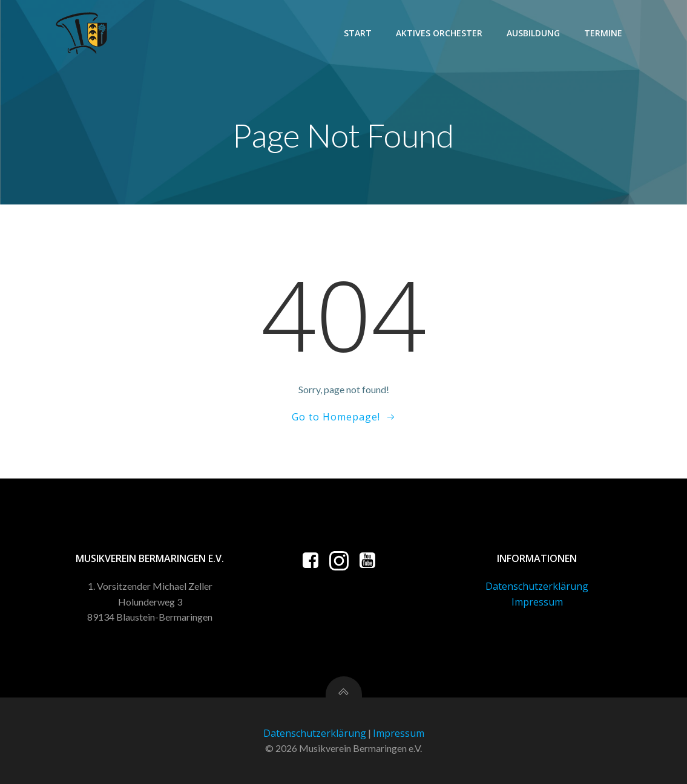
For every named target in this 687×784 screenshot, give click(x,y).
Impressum (537, 602)
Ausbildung (533, 33)
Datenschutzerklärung (537, 586)
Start (358, 33)
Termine (603, 33)
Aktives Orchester (439, 33)
